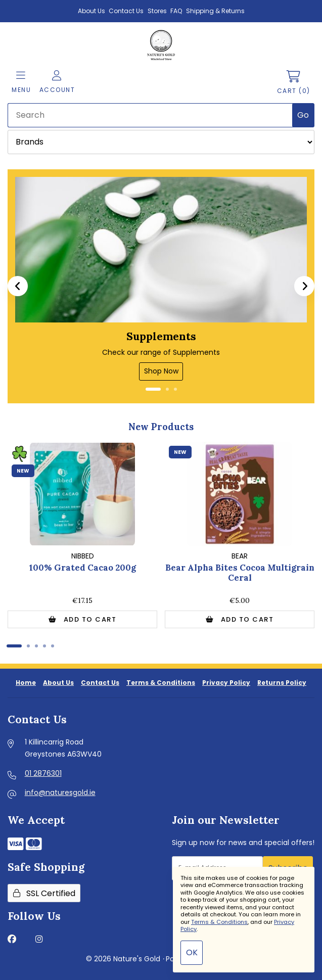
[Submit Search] (303, 115)
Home (26, 683)
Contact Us (126, 11)
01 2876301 (43, 773)
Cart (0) (294, 83)
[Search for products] (151, 115)
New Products (161, 427)
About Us (91, 11)
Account (57, 82)
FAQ (176, 11)
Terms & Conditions (161, 683)
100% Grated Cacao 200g (83, 568)
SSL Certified (44, 893)
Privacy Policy (226, 683)
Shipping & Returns (215, 11)
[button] (18, 286)
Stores (157, 11)
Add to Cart (82, 619)
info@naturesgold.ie (60, 792)
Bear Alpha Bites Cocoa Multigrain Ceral (240, 573)
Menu (21, 82)
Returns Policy (282, 683)
